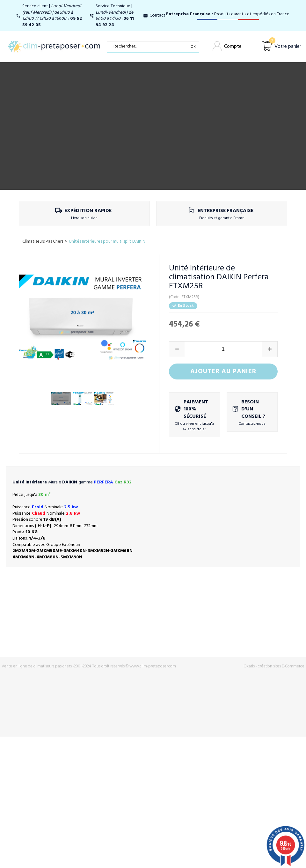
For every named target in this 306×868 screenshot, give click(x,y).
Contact (157, 15)
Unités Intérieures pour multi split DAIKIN (107, 242)
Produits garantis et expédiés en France (228, 14)
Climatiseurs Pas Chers (43, 242)
